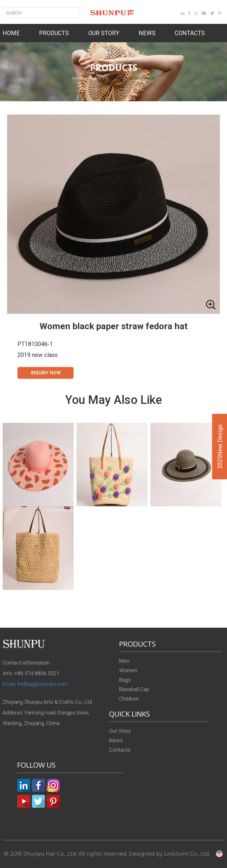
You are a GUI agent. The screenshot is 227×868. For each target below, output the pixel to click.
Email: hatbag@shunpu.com (35, 684)
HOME (11, 33)
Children (129, 699)
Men (124, 661)
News (116, 740)
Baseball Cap (134, 689)
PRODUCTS (54, 33)
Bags (125, 680)
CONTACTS (190, 33)
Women (128, 670)
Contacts (120, 750)
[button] (113, 214)
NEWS (147, 33)
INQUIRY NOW (46, 373)
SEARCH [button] (16, 13)
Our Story (120, 731)
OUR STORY (104, 33)
